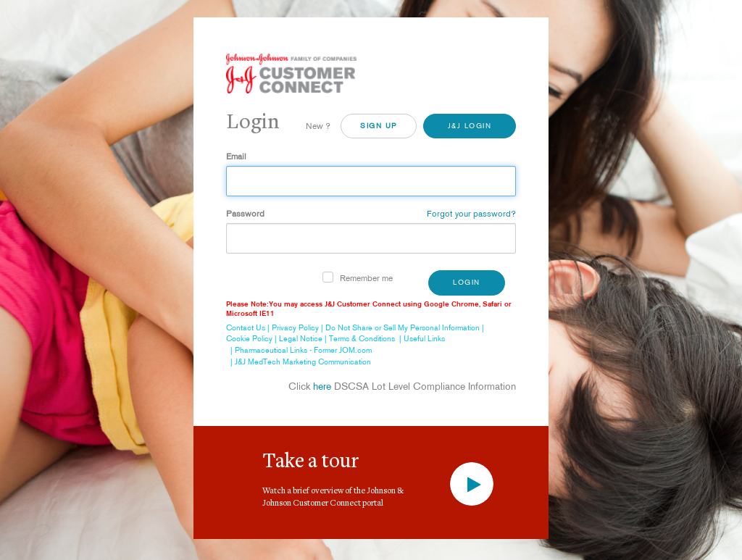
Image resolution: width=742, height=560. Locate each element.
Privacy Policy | (299, 327)
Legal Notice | (304, 338)
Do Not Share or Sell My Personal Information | (406, 327)
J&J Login (470, 126)
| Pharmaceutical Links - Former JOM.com (299, 350)
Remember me (366, 278)
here (322, 386)
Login (467, 282)
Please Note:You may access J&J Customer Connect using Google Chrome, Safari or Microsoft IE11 (369, 309)
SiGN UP (379, 126)
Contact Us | (249, 327)
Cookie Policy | (253, 338)
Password (245, 213)
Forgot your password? (471, 213)
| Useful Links (420, 338)
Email (236, 156)
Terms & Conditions (362, 338)
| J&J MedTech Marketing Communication (299, 362)
